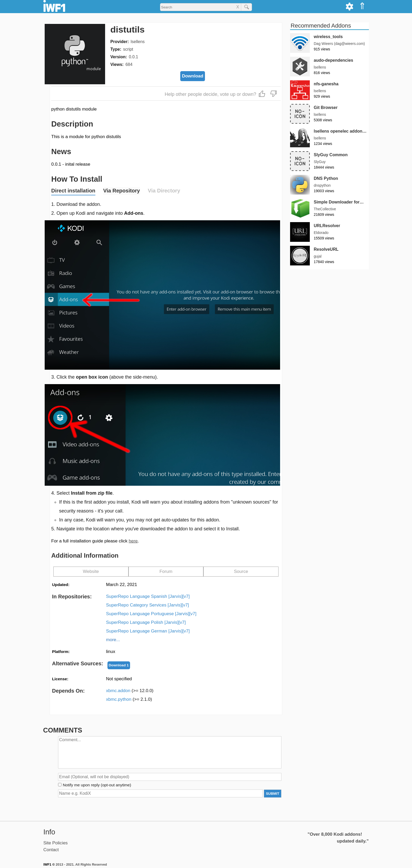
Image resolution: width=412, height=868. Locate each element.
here (133, 541)
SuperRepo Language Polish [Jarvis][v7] (146, 622)
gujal (318, 256)
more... (113, 640)
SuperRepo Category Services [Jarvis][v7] (148, 605)
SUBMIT (273, 794)
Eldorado (321, 233)
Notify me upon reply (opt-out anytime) (97, 785)
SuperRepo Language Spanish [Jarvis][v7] (148, 596)
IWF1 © (49, 864)
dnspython (322, 185)
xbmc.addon (130, 691)
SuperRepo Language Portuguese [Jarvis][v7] (151, 614)
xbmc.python (129, 699)
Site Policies (56, 843)
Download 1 (119, 665)
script (128, 49)
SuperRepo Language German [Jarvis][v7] (148, 631)
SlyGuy (320, 162)
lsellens (138, 42)
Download (192, 76)
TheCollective (325, 209)
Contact (51, 850)
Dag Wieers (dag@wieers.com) (339, 44)
